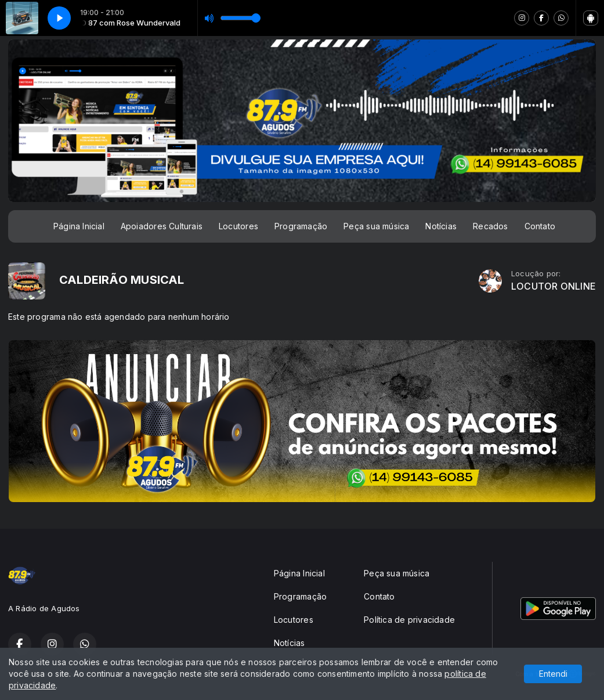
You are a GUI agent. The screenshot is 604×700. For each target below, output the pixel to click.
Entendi (553, 674)
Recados (490, 226)
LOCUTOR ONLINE (554, 286)
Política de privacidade (409, 620)
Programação (301, 226)
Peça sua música (376, 226)
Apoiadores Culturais (162, 226)
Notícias (441, 226)
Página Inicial (79, 226)
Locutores (238, 226)
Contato (540, 226)
